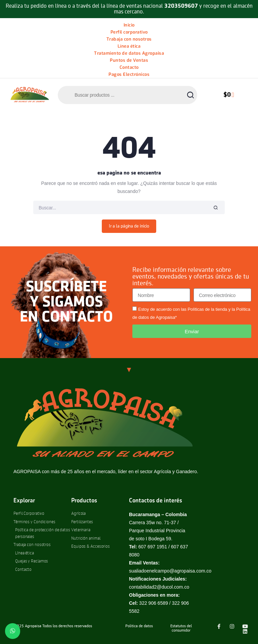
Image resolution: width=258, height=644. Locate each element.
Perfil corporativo (129, 32)
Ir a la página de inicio (129, 226)
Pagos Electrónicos (129, 74)
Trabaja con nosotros (129, 39)
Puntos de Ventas (129, 60)
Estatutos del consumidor (181, 628)
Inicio (129, 25)
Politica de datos (139, 626)
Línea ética (129, 46)
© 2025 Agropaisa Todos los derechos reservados (51, 626)
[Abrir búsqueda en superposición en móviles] (127, 95)
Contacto (129, 67)
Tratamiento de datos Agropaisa (129, 53)
